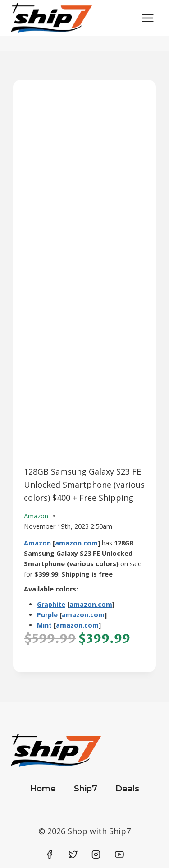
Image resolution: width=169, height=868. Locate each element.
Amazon (37, 543)
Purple (47, 615)
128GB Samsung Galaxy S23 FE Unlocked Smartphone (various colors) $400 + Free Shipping (84, 485)
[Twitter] (73, 854)
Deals (127, 789)
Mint (44, 625)
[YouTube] (119, 854)
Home (43, 789)
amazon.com (76, 543)
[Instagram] (96, 854)
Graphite (51, 604)
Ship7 (86, 789)
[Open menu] (148, 18)
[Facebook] (50, 854)
